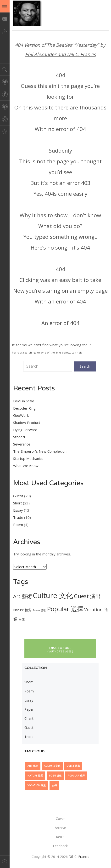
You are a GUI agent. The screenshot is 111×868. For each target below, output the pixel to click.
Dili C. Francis (79, 857)
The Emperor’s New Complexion (40, 451)
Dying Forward (25, 430)
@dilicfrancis (27, 13)
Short (18, 503)
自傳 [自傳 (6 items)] (22, 620)
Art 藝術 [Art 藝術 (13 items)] (22, 596)
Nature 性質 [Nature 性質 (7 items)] (22, 610)
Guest (18, 496)
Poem (18, 525)
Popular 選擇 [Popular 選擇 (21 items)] (65, 609)
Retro (60, 837)
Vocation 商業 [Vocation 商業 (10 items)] (37, 785)
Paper (29, 709)
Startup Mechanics (28, 458)
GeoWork (21, 415)
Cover (60, 819)
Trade (18, 517)
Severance (22, 444)
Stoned (19, 437)
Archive (60, 828)
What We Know (26, 466)
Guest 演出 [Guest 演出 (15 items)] (87, 596)
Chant (29, 718)
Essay (18, 510)
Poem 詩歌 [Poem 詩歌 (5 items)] (39, 610)
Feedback (60, 846)
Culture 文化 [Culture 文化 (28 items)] (53, 595)
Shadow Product (27, 423)
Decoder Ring (24, 408)
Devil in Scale (24, 401)
